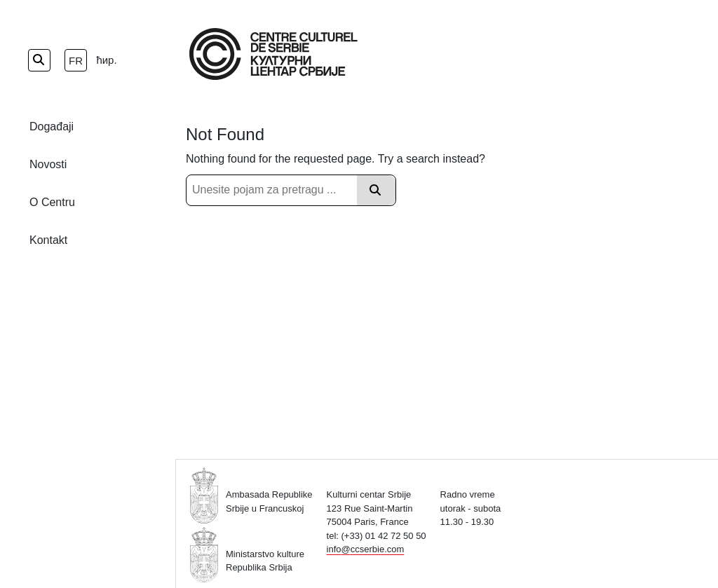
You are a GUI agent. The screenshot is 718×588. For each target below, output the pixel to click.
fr (76, 61)
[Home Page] (273, 54)
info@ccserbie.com (366, 549)
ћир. (106, 60)
